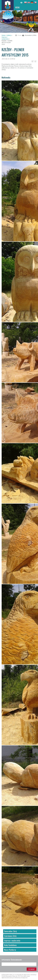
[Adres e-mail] (19, 964)
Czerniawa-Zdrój (10, 936)
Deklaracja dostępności (21, 978)
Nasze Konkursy (10, 950)
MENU (17, 7)
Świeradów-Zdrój (10, 931)
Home (3, 35)
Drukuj (20, 35)
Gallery (9, 35)
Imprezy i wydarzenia (5, 38)
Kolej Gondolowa (10, 945)
